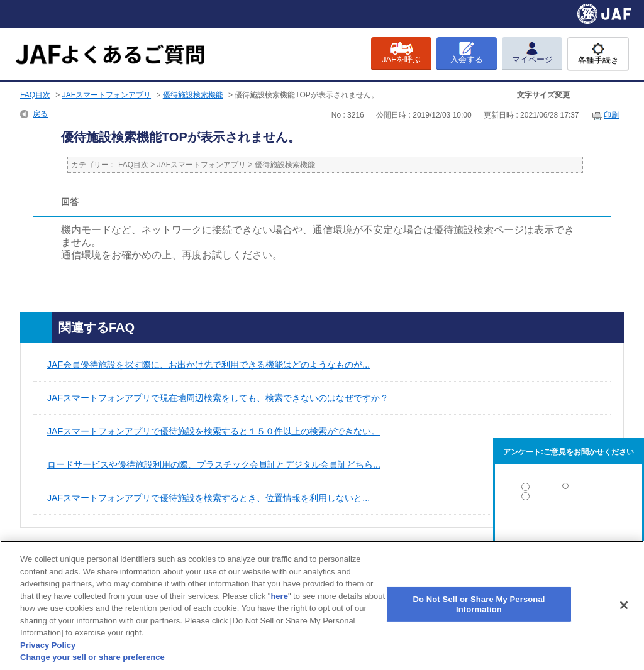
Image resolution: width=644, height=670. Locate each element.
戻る (40, 114)
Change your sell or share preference (92, 657)
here (279, 596)
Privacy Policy (48, 645)
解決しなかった (569, 531)
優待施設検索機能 (193, 95)
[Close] (624, 605)
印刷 (611, 115)
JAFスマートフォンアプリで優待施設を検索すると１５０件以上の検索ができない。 (214, 431)
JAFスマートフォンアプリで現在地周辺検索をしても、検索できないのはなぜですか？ (218, 398)
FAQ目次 (35, 95)
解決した (569, 489)
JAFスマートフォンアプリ (107, 95)
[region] (322, 605)
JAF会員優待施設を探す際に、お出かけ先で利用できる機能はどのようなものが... (208, 365)
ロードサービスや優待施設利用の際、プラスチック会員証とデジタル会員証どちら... (214, 464)
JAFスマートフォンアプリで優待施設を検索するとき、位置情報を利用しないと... (208, 498)
